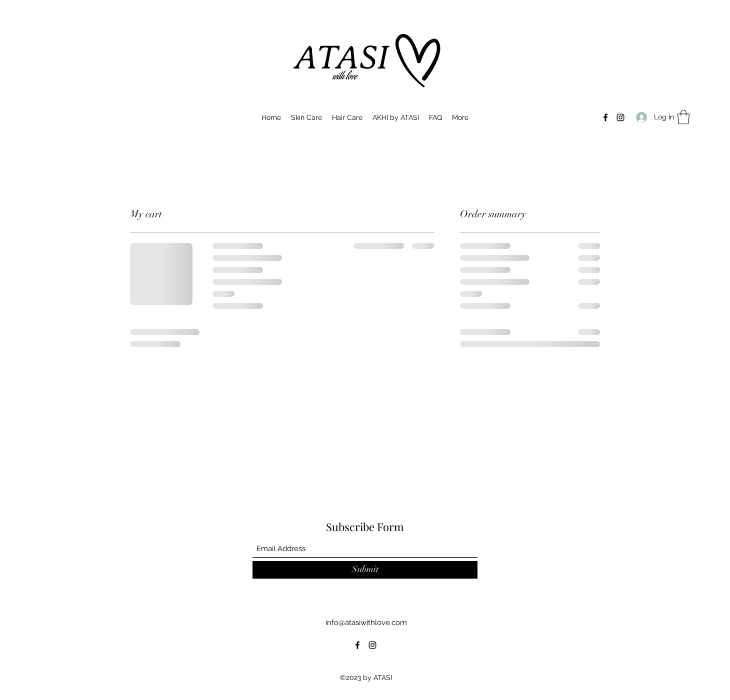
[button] (683, 117)
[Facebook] (605, 117)
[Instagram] (620, 117)
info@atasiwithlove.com (366, 623)
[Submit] (365, 570)
